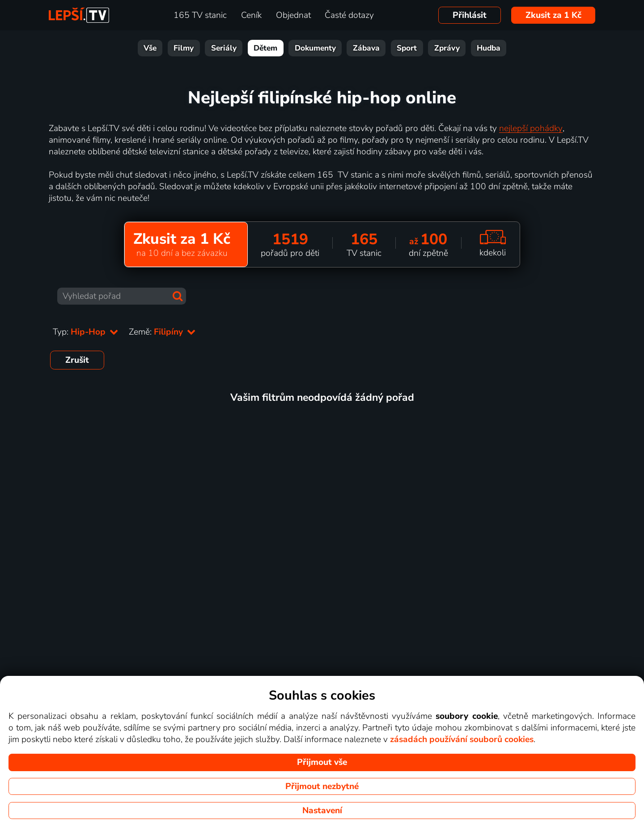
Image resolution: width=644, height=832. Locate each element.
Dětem (265, 48)
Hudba (489, 48)
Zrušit (77, 360)
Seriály (224, 48)
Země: (162, 332)
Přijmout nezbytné (322, 786)
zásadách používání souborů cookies (462, 739)
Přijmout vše (322, 762)
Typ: (85, 332)
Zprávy (447, 48)
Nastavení (322, 811)
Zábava (366, 48)
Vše (150, 48)
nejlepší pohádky (531, 128)
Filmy (184, 48)
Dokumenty (315, 48)
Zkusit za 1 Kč (553, 15)
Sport (407, 48)
